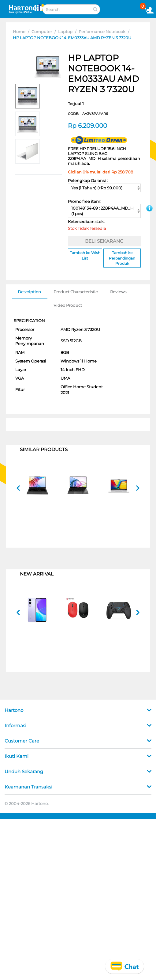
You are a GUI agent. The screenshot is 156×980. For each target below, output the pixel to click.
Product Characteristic (76, 292)
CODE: (88, 114)
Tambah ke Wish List (85, 255)
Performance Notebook (102, 32)
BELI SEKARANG (104, 241)
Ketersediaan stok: (88, 226)
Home (19, 32)
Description (29, 292)
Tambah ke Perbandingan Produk (122, 258)
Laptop (65, 32)
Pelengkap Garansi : (88, 180)
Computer (42, 32)
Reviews (118, 292)
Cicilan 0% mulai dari (100, 172)
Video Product (68, 305)
